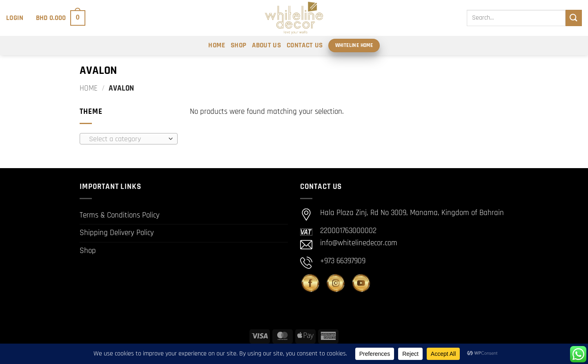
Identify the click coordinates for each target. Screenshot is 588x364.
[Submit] (574, 18)
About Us (266, 45)
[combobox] (129, 139)
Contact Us (305, 45)
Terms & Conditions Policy (120, 215)
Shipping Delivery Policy (117, 233)
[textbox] (126, 139)
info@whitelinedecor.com (359, 243)
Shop (238, 45)
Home (216, 45)
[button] (15, 18)
